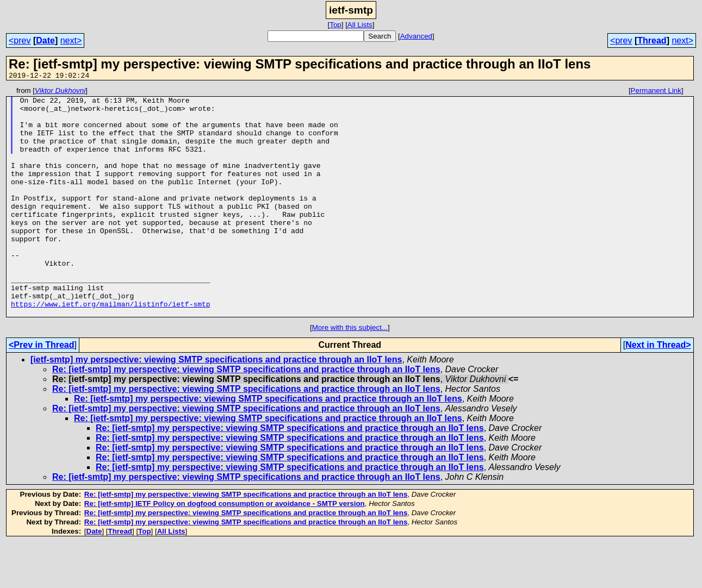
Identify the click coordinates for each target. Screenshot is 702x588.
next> (71, 40)
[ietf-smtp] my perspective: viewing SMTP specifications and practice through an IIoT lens (216, 405)
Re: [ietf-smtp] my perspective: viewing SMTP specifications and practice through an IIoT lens (246, 415)
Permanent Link (656, 92)
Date (45, 40)
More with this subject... (350, 373)
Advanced (416, 36)
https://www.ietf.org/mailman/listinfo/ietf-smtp (111, 348)
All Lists (360, 25)
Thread (652, 40)
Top (336, 25)
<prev (20, 40)
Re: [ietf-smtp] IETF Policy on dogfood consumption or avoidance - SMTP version (225, 549)
